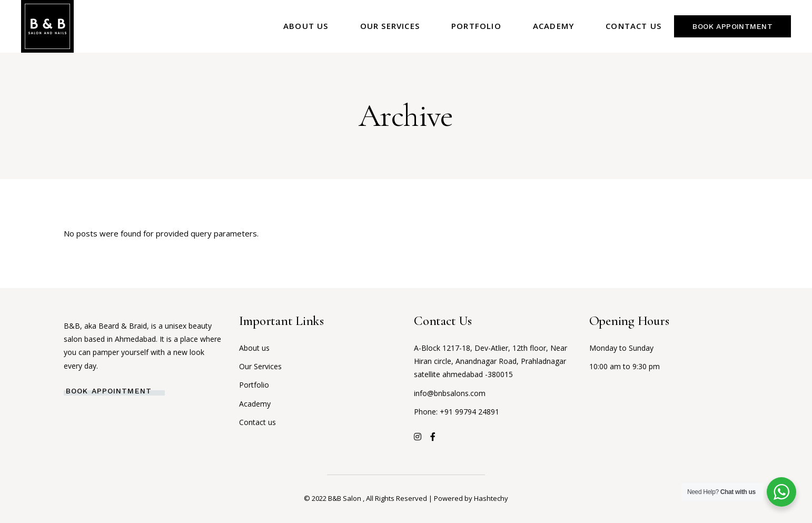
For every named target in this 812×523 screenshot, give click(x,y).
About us (254, 348)
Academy (255, 404)
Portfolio (254, 385)
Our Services (260, 366)
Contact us (258, 422)
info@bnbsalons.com (450, 393)
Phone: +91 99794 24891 (457, 412)
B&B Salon (345, 498)
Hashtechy (491, 498)
